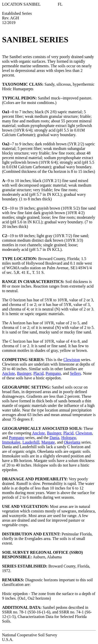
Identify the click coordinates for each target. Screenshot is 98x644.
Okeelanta (72, 442)
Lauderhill (31, 442)
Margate (48, 442)
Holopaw (69, 438)
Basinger (24, 373)
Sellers (75, 373)
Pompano (53, 373)
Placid (38, 373)
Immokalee (11, 442)
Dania (54, 438)
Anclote (9, 373)
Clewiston (72, 360)
